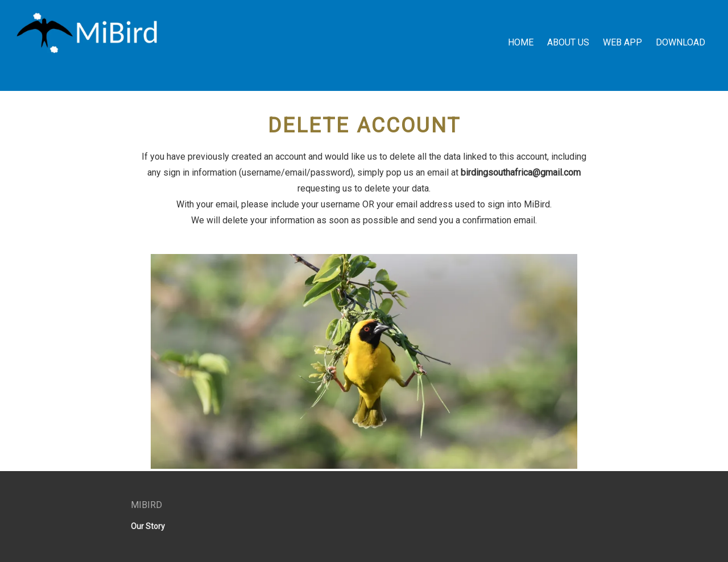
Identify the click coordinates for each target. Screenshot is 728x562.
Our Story (148, 526)
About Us (568, 42)
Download (681, 42)
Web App (622, 42)
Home (521, 42)
